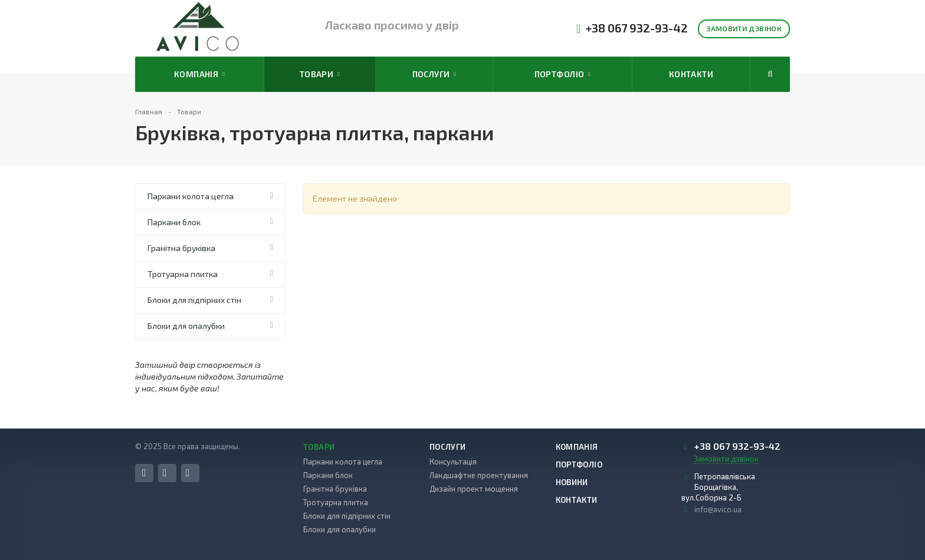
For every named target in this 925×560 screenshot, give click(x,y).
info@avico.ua (718, 509)
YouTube (188, 473)
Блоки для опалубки (186, 326)
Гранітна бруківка (181, 248)
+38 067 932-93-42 (637, 28)
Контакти (691, 74)
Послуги (434, 74)
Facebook (144, 473)
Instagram (165, 473)
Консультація (453, 462)
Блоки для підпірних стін (194, 300)
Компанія (199, 74)
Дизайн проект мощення (474, 489)
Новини (572, 482)
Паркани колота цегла (191, 196)
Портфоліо (563, 74)
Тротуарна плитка (183, 274)
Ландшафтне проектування (479, 475)
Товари (320, 74)
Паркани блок (174, 222)
